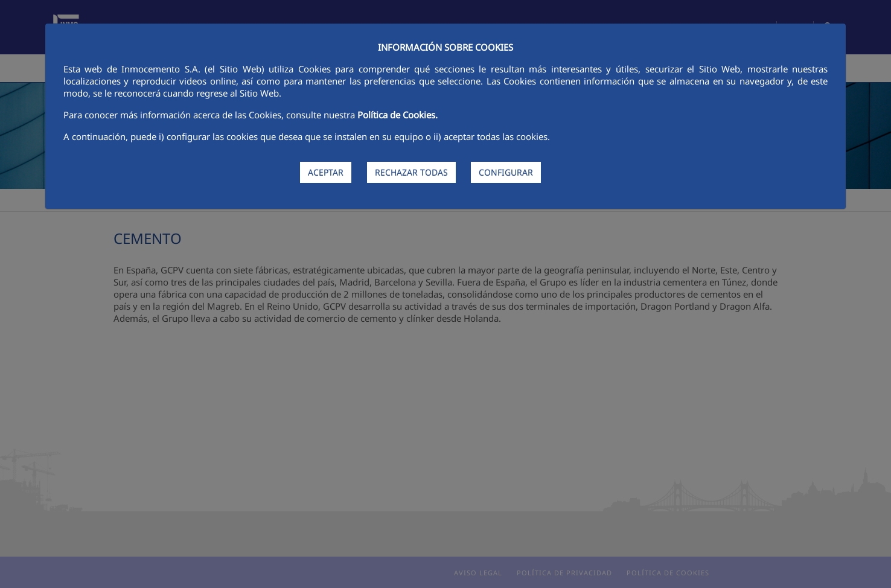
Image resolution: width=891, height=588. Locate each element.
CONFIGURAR (506, 172)
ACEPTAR (326, 172)
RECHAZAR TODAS (411, 172)
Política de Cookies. (398, 115)
